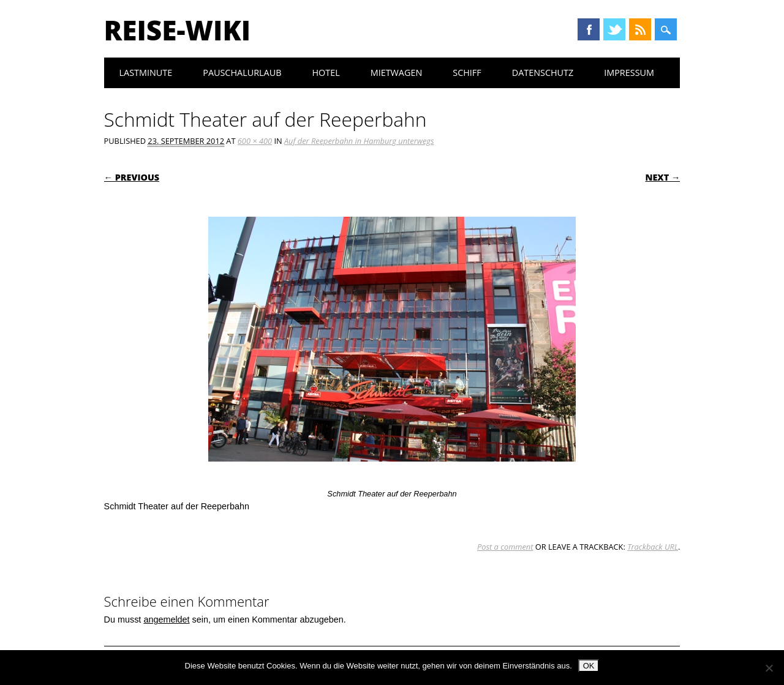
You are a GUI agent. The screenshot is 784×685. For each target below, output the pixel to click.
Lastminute (146, 73)
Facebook (589, 29)
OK (589, 666)
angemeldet (166, 619)
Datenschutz (543, 73)
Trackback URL (653, 547)
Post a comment (505, 547)
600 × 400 (255, 141)
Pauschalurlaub (242, 73)
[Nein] (769, 668)
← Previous (132, 177)
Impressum (629, 73)
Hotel (326, 73)
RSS (640, 29)
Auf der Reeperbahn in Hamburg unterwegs (359, 141)
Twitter (614, 29)
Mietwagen (397, 73)
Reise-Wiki (177, 30)
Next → (662, 177)
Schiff (467, 73)
